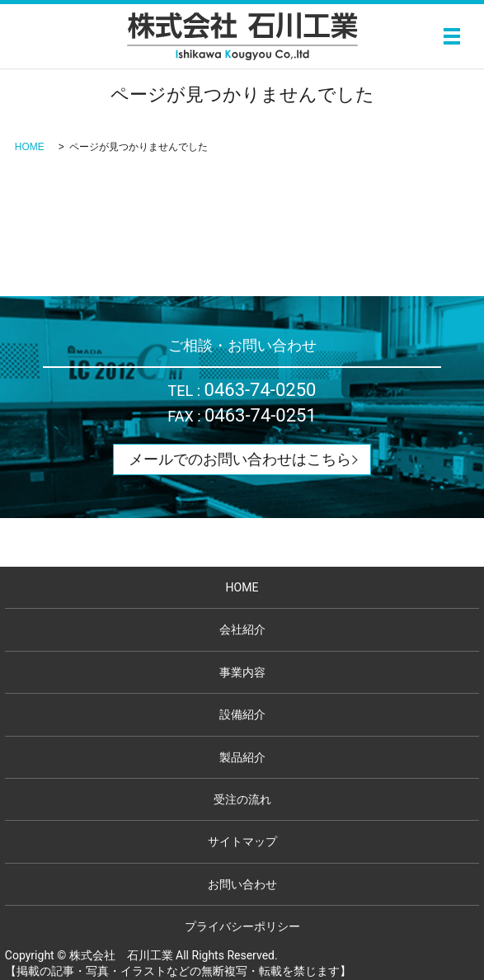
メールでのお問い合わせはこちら (240, 459)
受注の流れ (242, 799)
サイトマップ (242, 841)
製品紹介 (242, 757)
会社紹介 (242, 629)
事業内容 (242, 672)
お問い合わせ (242, 884)
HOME (30, 147)
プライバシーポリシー (242, 926)
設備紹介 (242, 714)
